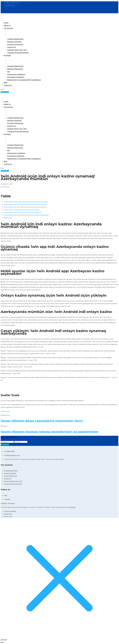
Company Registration (15, 39)
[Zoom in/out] (1, 640)
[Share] (5, 640)
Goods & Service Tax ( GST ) (17, 50)
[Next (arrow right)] (3, 643)
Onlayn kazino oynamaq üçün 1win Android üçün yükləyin (22, 210)
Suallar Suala (8, 218)
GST (9, 72)
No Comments (5, 187)
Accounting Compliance (16, 77)
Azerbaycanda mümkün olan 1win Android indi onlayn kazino (23, 212)
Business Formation (14, 42)
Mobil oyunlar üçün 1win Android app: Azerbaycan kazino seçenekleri (25, 207)
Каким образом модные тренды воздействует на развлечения (49, 432)
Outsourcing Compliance (16, 74)
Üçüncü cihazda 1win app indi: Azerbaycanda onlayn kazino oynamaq (25, 204)
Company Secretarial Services (18, 53)
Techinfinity (72, 507)
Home (6, 23)
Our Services (8, 28)
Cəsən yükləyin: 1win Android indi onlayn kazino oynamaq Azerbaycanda (26, 215)
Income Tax (12, 47)
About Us (7, 25)
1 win (39, 347)
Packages (7, 55)
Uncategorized (5, 411)
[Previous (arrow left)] (1, 643)
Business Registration (15, 69)
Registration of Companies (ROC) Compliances (24, 80)
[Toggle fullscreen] (3, 640)
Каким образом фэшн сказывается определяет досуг (42, 421)
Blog (6, 83)
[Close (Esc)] (6, 640)
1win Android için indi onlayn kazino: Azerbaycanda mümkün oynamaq (26, 202)
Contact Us (8, 85)
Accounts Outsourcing (15, 44)
